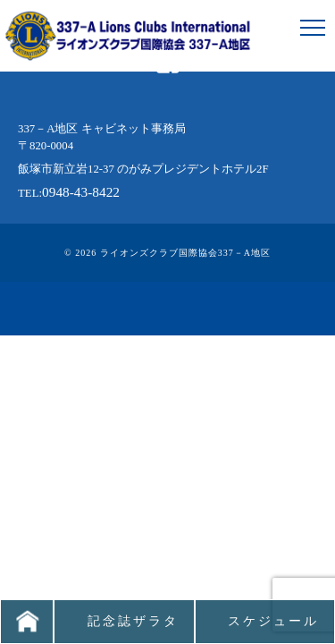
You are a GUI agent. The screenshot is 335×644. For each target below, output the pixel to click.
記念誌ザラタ (133, 621)
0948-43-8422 (81, 192)
